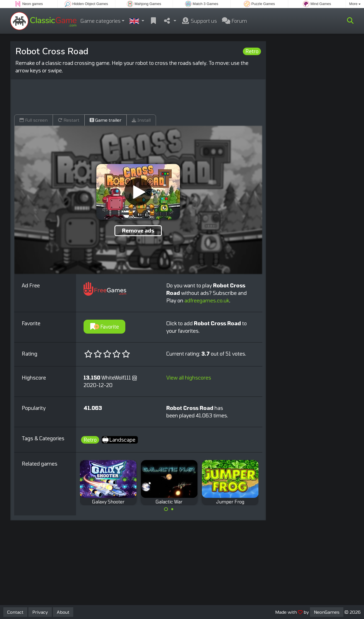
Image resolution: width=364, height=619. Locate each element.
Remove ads (138, 231)
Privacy (40, 612)
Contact (15, 612)
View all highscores (189, 378)
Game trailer (106, 120)
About (63, 612)
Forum (234, 21)
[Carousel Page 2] (172, 509)
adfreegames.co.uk (207, 300)
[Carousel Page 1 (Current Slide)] (166, 509)
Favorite (105, 327)
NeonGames (327, 612)
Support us (199, 21)
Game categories (101, 21)
